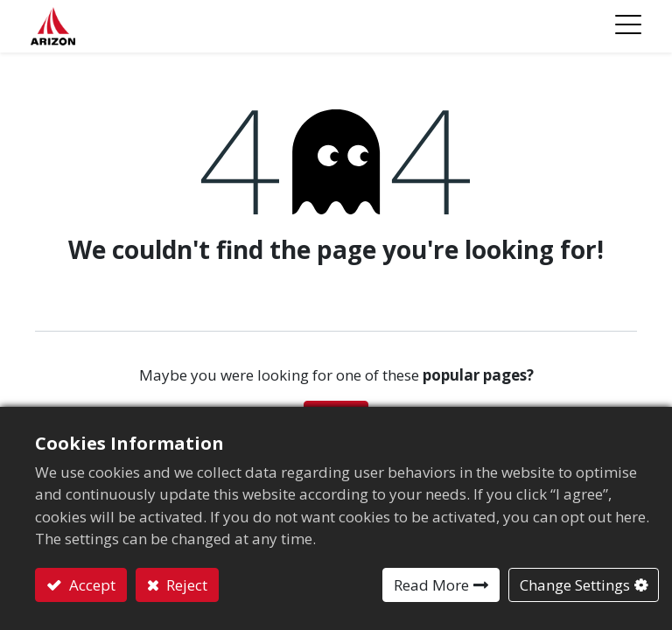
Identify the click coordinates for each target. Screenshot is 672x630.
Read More (431, 585)
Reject (185, 585)
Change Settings (575, 585)
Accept (91, 585)
